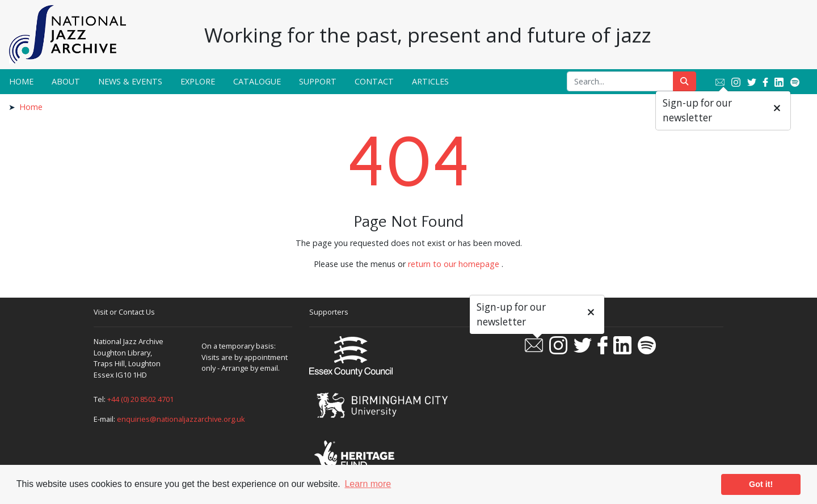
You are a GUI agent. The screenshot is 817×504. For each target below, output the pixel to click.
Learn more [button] (368, 484)
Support (318, 81)
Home (21, 81)
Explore (198, 81)
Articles (430, 81)
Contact (374, 81)
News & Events (130, 81)
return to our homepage (454, 264)
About (66, 81)
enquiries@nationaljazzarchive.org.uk (181, 419)
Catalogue (257, 81)
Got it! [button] (761, 484)
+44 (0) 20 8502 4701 (140, 399)
